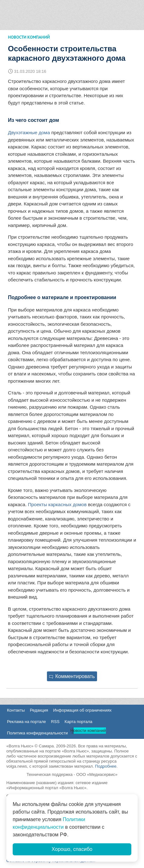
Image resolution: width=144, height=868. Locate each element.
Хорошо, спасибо (72, 849)
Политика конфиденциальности (37, 733)
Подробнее (106, 766)
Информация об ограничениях (82, 710)
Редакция (39, 710)
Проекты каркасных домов (57, 504)
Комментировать (72, 676)
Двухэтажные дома (29, 132)
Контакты (16, 710)
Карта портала (79, 722)
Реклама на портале (26, 722)
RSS (55, 722)
